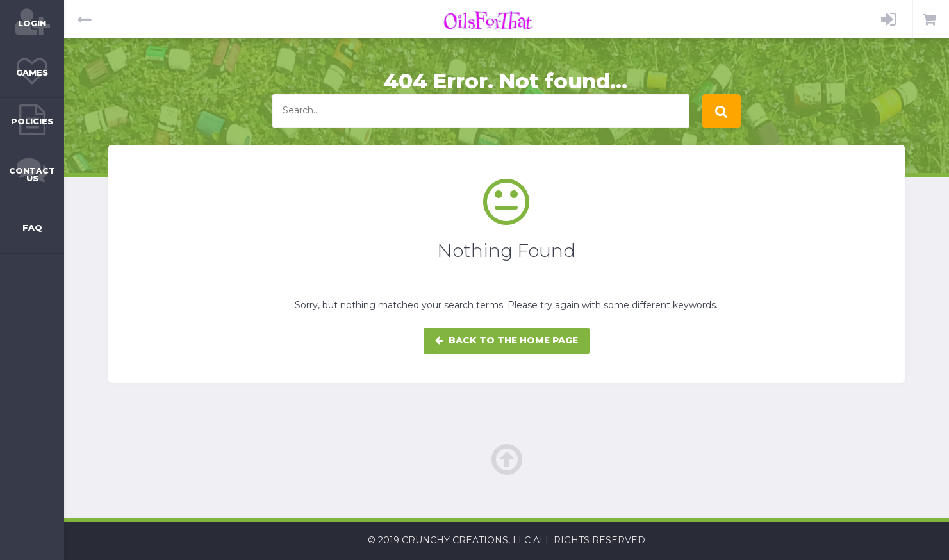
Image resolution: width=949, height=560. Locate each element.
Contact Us (32, 175)
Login (32, 23)
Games (32, 73)
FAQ (32, 228)
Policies (32, 121)
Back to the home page (507, 340)
